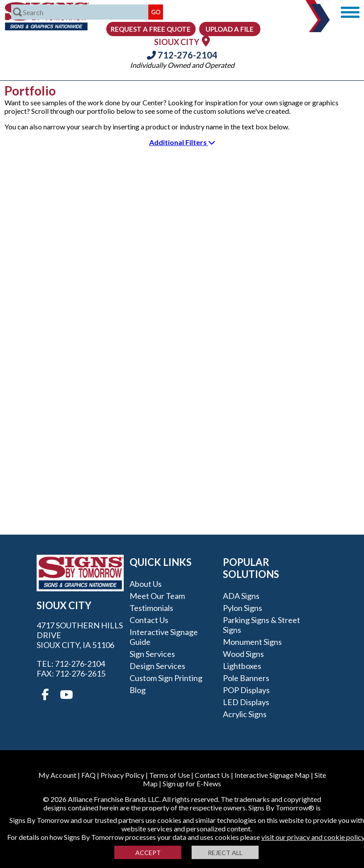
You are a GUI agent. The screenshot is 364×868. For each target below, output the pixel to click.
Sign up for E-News (192, 783)
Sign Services (152, 654)
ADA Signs (241, 596)
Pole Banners (246, 678)
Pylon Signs (243, 608)
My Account (57, 775)
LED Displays (246, 702)
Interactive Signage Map (272, 775)
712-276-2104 (182, 55)
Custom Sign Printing (166, 678)
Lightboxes (242, 666)
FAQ (88, 775)
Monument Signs (252, 642)
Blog (138, 690)
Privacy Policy (122, 775)
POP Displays (246, 690)
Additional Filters (182, 142)
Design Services (157, 666)
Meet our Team (157, 596)
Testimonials (151, 608)
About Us (146, 584)
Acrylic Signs (245, 714)
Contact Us (149, 620)
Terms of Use (169, 775)
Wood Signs (243, 654)
